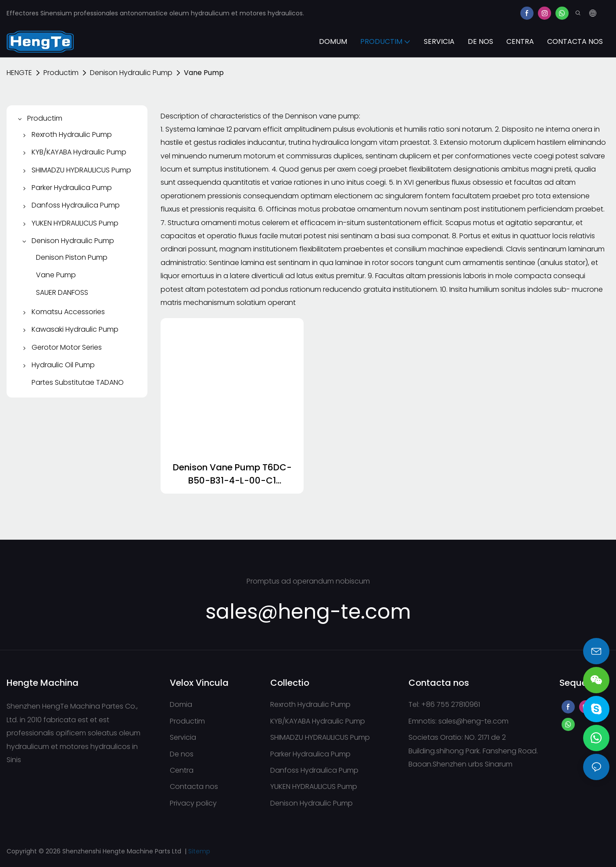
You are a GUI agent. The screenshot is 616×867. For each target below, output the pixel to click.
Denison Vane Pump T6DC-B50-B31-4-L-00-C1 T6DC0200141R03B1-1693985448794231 (232, 474)
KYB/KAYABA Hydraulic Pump (318, 721)
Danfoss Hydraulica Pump (314, 770)
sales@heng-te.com (473, 721)
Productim (61, 73)
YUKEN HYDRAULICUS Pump (314, 786)
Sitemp (199, 851)
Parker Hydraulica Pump (310, 754)
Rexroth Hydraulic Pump (310, 704)
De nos (182, 754)
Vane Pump (204, 73)
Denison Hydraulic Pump (131, 73)
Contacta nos (194, 786)
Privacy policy (193, 803)
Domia (181, 704)
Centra (182, 770)
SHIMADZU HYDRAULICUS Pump (320, 737)
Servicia (183, 737)
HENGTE (19, 73)
